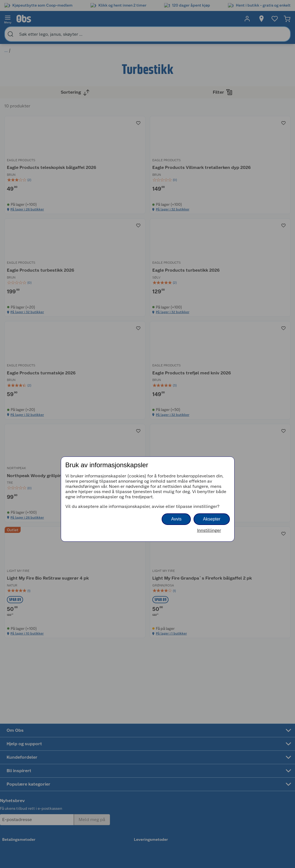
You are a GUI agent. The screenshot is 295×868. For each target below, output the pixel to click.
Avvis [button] (176, 519)
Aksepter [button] (212, 519)
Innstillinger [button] (209, 530)
